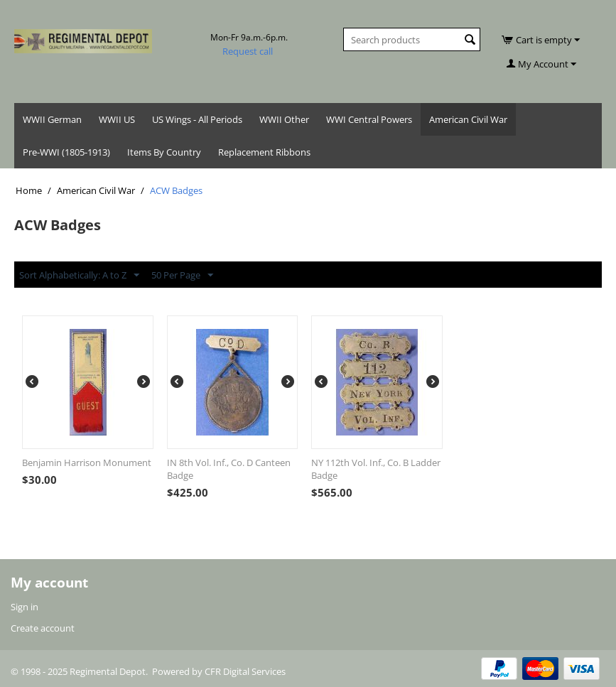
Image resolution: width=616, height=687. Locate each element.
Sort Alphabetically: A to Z (79, 276)
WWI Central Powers (369, 119)
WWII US (117, 119)
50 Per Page (182, 276)
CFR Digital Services (245, 671)
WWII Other (284, 119)
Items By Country (164, 152)
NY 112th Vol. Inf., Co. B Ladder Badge (376, 469)
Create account (43, 628)
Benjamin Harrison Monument (87, 462)
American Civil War (468, 119)
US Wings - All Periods (197, 119)
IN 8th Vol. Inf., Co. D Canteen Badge (229, 469)
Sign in (25, 607)
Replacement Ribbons (264, 152)
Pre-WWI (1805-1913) (66, 152)
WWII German (52, 119)
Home (29, 190)
